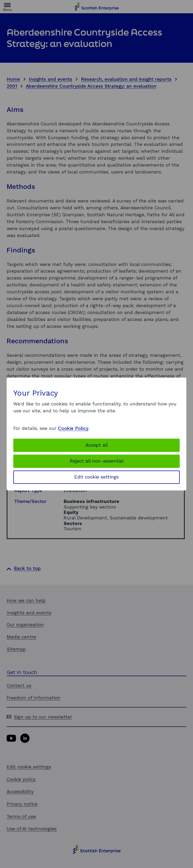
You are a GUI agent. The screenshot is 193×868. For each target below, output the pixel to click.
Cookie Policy (73, 428)
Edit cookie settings (96, 477)
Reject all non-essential (97, 461)
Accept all (97, 445)
